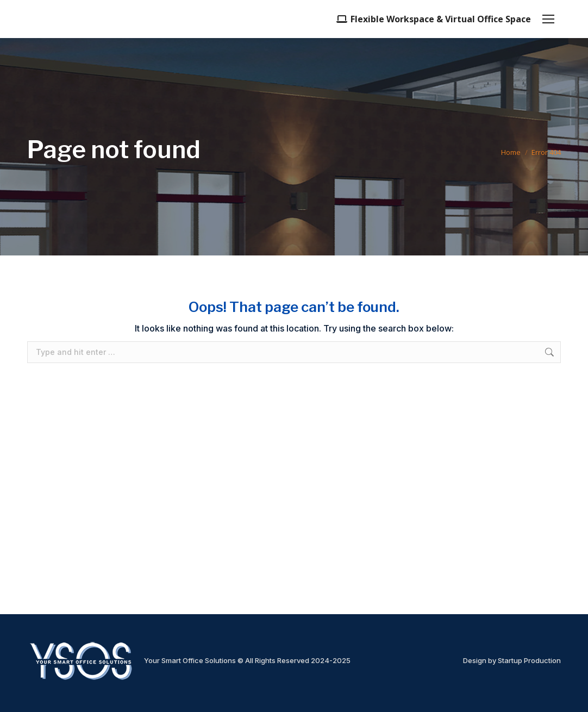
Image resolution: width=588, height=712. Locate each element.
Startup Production (529, 660)
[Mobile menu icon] (548, 19)
